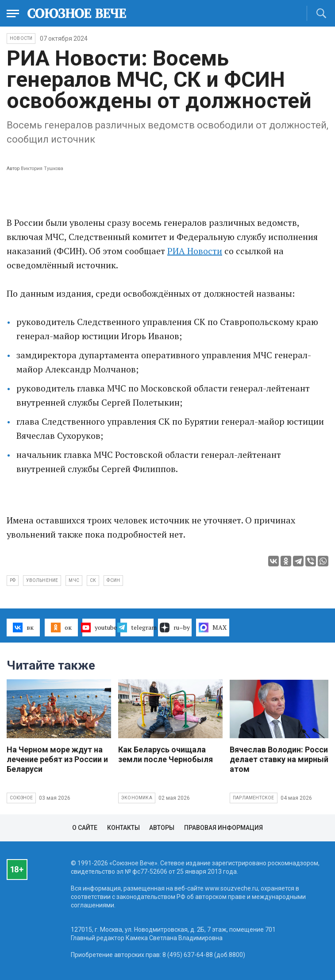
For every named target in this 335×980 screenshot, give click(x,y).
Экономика (137, 798)
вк (23, 628)
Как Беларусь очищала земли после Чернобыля (166, 754)
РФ (13, 580)
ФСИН (113, 580)
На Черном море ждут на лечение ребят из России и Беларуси (57, 759)
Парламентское (254, 798)
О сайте (85, 828)
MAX (213, 628)
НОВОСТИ (21, 38)
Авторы (162, 828)
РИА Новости (195, 251)
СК (93, 580)
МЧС (74, 580)
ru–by (175, 628)
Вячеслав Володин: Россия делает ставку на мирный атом (281, 759)
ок (61, 628)
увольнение (42, 580)
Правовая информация (223, 828)
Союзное (21, 798)
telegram (137, 628)
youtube (99, 628)
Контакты (123, 828)
